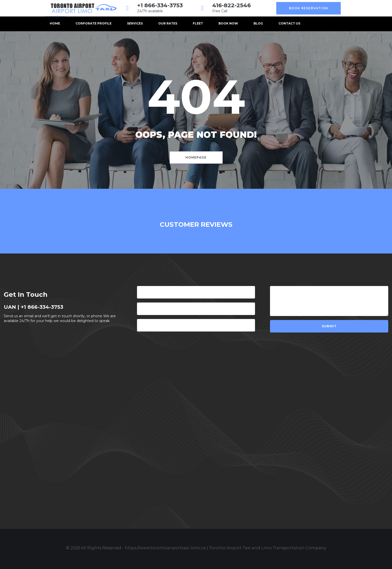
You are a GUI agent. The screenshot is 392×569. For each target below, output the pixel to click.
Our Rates (168, 23)
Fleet (198, 23)
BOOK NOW (228, 23)
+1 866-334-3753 (160, 5)
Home (55, 23)
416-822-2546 (231, 5)
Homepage (196, 157)
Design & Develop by (196, 554)
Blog (258, 23)
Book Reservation (308, 8)
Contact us (289, 23)
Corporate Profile (93, 23)
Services (135, 23)
